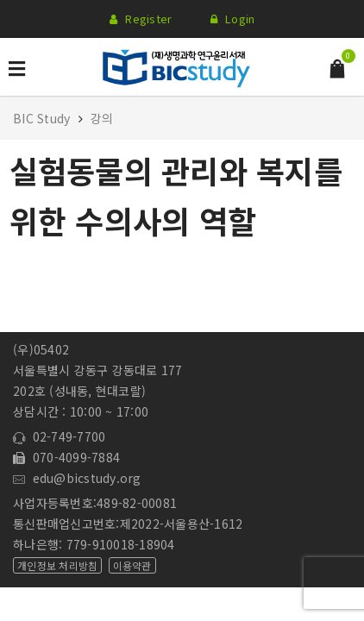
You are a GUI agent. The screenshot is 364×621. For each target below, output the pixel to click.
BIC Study (44, 118)
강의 (102, 118)
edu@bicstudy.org (77, 478)
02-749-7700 (59, 436)
